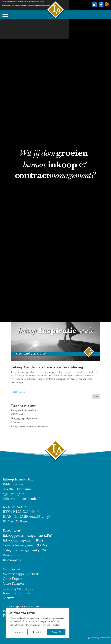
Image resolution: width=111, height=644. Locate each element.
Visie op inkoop (15, 569)
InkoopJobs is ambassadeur (23, 410)
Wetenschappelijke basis (21, 574)
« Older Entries (18, 392)
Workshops (11, 555)
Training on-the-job (18, 588)
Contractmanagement (25, 545)
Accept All (57, 632)
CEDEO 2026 (17, 414)
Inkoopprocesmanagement (28, 535)
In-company (12, 560)
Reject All (38, 632)
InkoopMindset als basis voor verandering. (48, 367)
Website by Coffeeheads (100, 638)
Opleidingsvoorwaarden (21, 606)
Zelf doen (15, 423)
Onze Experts (13, 579)
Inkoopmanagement (23, 540)
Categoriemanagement (25, 550)
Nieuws (8, 598)
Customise (19, 632)
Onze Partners (14, 583)
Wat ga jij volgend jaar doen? (24, 418)
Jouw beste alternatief (19, 593)
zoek (96, 397)
